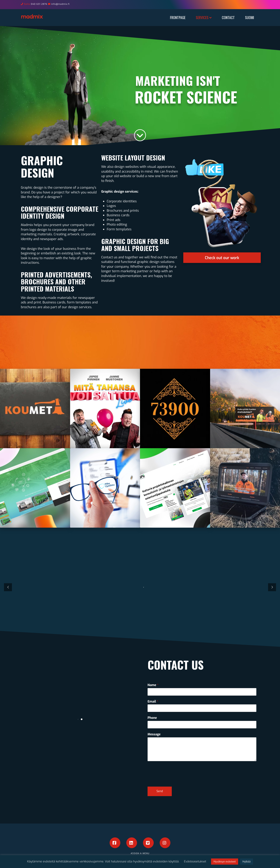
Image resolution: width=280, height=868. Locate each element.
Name (153, 685)
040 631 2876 (39, 4)
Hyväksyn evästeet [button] (225, 862)
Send (160, 791)
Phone (152, 718)
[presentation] (178, 780)
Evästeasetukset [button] (195, 861)
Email (153, 702)
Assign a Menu (140, 853)
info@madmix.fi (60, 4)
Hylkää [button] (246, 862)
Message (154, 734)
